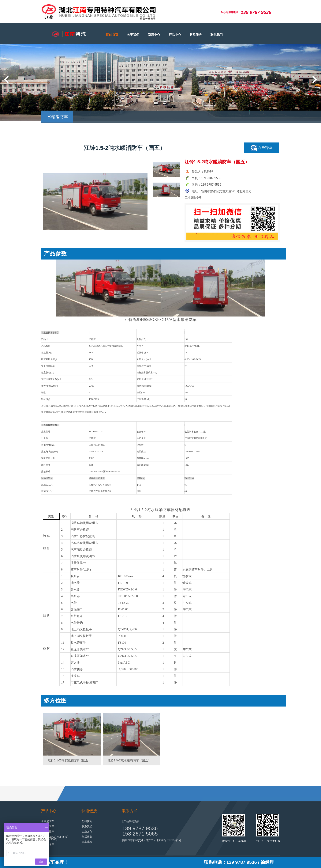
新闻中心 (154, 35)
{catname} (62, 837)
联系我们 (217, 35)
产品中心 (175, 35)
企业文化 (87, 832)
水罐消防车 (48, 821)
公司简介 (87, 821)
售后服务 (196, 35)
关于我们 (133, 35)
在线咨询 (261, 148)
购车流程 (87, 842)
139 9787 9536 (140, 828)
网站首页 (112, 35)
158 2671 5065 (140, 834)
